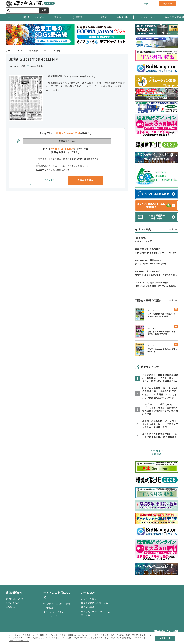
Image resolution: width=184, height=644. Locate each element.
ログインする (48, 180)
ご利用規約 (49, 608)
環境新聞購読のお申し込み (95, 603)
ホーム (9, 51)
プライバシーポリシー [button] (19, 641)
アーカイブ (21, 51)
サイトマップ (50, 616)
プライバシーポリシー (55, 612)
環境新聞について (15, 599)
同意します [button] (165, 638)
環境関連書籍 (88, 607)
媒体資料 (10, 607)
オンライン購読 (89, 599)
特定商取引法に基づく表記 (57, 604)
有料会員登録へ (85, 180)
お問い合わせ (13, 603)
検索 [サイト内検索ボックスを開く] (173, 7)
